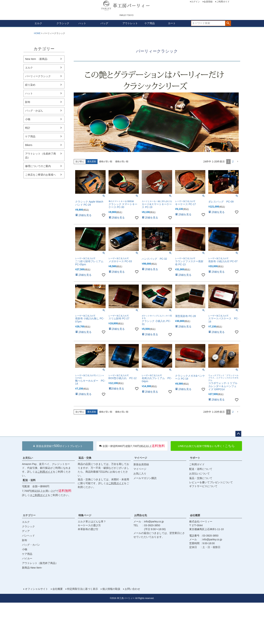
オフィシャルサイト (36, 589)
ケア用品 (150, 23)
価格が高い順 (122, 162)
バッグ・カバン (31, 545)
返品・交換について (201, 478)
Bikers (29, 145)
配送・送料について (201, 469)
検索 (228, 23)
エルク (38, 23)
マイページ (141, 458)
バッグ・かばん (34, 111)
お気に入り (140, 474)
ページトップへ (238, 434)
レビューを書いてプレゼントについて (211, 482)
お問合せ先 (141, 515)
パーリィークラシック (38, 76)
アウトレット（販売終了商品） (40, 563)
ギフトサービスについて (203, 486)
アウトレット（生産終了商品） (41, 156)
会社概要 (195, 515)
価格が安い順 (106, 162)
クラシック (63, 23)
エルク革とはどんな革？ (92, 521)
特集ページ (85, 515)
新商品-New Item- (32, 568)
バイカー (27, 558)
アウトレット (130, 23)
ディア (26, 531)
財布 (28, 102)
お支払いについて (199, 474)
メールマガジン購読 (145, 478)
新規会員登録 (141, 464)
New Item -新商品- (36, 59)
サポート (195, 458)
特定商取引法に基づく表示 (82, 589)
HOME (37, 33)
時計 (28, 128)
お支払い (28, 458)
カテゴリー (29, 515)
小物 (28, 119)
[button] (238, 162)
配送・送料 (29, 480)
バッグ (104, 23)
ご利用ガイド (45, 472)
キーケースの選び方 (89, 525)
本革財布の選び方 (88, 529)
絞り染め (30, 85)
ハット (82, 23)
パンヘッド (28, 536)
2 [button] (233, 162)
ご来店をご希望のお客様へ (41, 175)
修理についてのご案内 (38, 166)
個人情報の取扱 (111, 589)
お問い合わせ (132, 589)
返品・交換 (85, 458)
